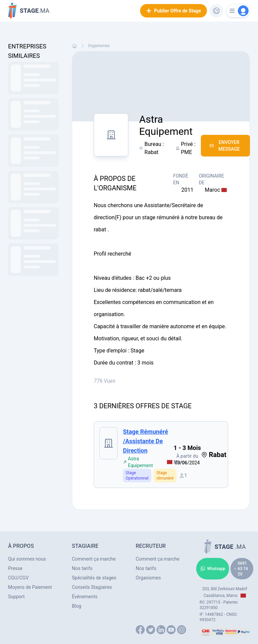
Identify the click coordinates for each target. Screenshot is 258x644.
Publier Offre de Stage (174, 11)
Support (16, 597)
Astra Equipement (138, 462)
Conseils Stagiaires (92, 587)
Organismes (99, 46)
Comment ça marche (94, 559)
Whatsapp (213, 569)
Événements (85, 597)
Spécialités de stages (94, 578)
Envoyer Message (225, 146)
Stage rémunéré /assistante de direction (145, 441)
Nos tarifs (82, 568)
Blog (77, 606)
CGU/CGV (18, 578)
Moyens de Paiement (30, 587)
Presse (15, 568)
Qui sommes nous (27, 559)
